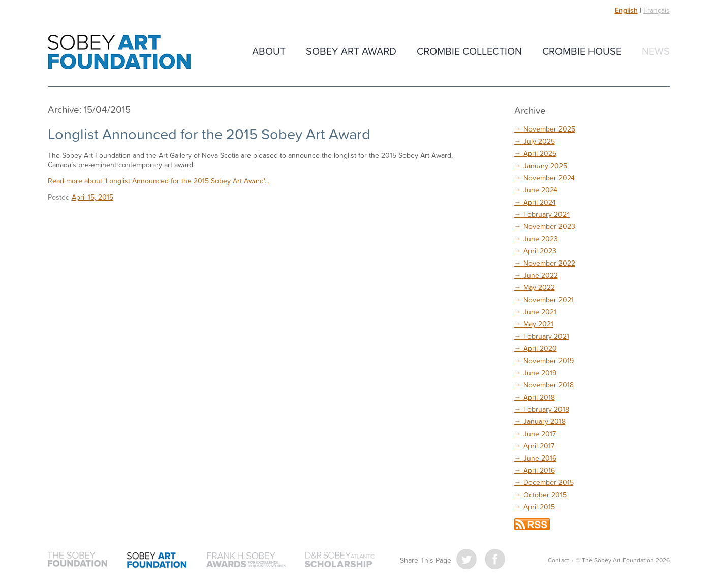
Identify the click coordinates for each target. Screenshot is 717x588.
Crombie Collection (469, 51)
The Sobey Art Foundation (119, 52)
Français (657, 10)
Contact (558, 560)
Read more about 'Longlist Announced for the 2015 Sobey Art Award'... (159, 181)
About (269, 51)
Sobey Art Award (351, 51)
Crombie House (582, 51)
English (626, 10)
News (656, 51)
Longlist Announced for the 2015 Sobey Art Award (209, 134)
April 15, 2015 (92, 197)
